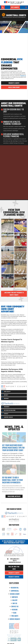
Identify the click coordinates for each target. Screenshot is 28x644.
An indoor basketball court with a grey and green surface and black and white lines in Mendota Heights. (8, 225)
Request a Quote (14, 83)
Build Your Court (14, 87)
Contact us (23, 76)
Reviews (14, 610)
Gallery (14, 600)
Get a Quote (15, 7)
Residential (14, 588)
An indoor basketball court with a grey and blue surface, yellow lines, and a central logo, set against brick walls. (8, 267)
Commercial (14, 591)
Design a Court (14, 594)
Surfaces (14, 597)
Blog (14, 613)
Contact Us (14, 607)
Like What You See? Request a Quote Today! (14, 294)
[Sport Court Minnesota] (14, 4)
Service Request (14, 619)
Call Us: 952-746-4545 (14, 568)
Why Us (14, 604)
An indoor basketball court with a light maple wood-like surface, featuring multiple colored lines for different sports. (8, 239)
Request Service (14, 577)
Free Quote (14, 616)
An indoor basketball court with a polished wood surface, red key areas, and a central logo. (8, 281)
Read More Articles (14, 496)
